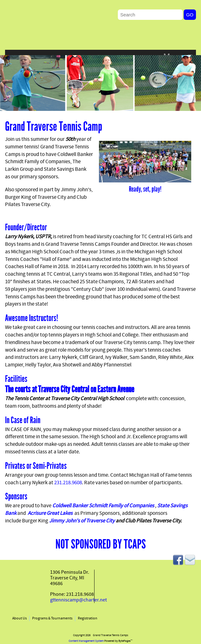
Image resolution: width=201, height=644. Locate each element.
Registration (88, 618)
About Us (20, 618)
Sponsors (16, 496)
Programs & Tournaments (52, 618)
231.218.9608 (68, 483)
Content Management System (86, 641)
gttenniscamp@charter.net (78, 600)
